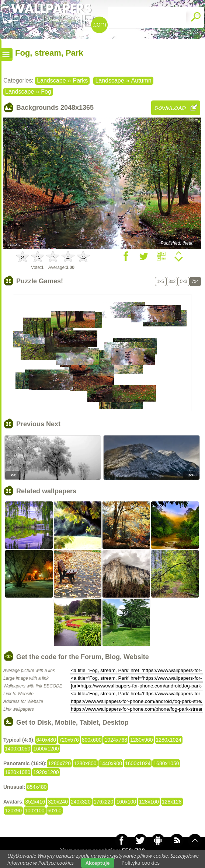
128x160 (149, 802)
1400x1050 (18, 749)
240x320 (81, 802)
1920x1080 (18, 772)
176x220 (104, 802)
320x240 (58, 802)
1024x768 (116, 740)
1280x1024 (169, 740)
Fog (46, 92)
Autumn (141, 80)
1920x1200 (46, 772)
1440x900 (111, 763)
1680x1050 (166, 763)
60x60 (55, 811)
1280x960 (142, 740)
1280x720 (59, 763)
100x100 (35, 811)
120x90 (13, 811)
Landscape (51, 80)
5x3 (183, 281)
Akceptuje (98, 863)
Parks (80, 80)
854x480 (37, 787)
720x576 (69, 740)
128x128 (172, 802)
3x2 (172, 281)
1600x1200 (46, 749)
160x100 (126, 802)
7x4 (195, 281)
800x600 (92, 740)
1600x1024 (138, 763)
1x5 (161, 281)
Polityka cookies (141, 863)
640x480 (46, 740)
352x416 (35, 802)
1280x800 (85, 763)
